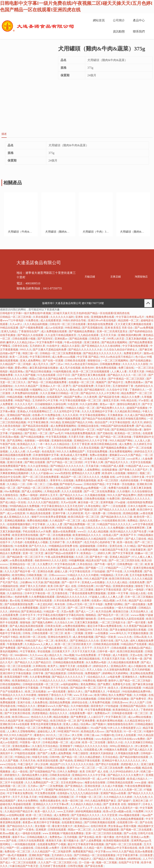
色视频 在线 (108, 477)
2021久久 (51, 735)
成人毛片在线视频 (71, 368)
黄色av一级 (92, 437)
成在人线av (19, 448)
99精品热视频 (15, 397)
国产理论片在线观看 (108, 764)
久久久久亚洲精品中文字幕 (98, 411)
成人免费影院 (62, 815)
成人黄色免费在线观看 (20, 630)
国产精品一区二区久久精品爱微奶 (81, 757)
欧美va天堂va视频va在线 (118, 811)
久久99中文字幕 (55, 590)
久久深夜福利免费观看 (117, 670)
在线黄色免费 (137, 582)
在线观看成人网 (93, 750)
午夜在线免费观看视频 (138, 786)
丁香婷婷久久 (138, 390)
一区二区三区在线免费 (110, 768)
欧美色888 (88, 368)
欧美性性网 (48, 528)
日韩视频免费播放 (111, 364)
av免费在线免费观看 (22, 561)
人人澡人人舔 (143, 441)
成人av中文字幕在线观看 (112, 779)
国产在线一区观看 (53, 361)
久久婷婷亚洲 (76, 513)
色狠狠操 (30, 441)
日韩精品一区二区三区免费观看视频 (61, 353)
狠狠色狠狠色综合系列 (121, 724)
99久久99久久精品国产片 (18, 735)
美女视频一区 (43, 826)
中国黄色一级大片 (31, 742)
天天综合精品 (111, 757)
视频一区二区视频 (107, 863)
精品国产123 (57, 764)
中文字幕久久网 (94, 462)
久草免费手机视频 (100, 703)
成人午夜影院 (121, 655)
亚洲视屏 (41, 830)
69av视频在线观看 (130, 815)
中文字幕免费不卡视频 (50, 342)
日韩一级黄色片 (31, 528)
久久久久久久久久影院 (136, 364)
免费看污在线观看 (119, 488)
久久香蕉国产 (75, 542)
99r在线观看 (22, 390)
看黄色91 (39, 735)
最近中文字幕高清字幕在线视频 (86, 844)
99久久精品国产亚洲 (96, 579)
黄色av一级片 (108, 404)
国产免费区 (105, 684)
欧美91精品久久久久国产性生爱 (129, 532)
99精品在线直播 (9, 328)
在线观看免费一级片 (81, 713)
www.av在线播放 (105, 608)
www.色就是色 (104, 739)
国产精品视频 (52, 582)
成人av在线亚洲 (16, 513)
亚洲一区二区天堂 (33, 553)
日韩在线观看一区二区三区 (48, 633)
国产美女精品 (87, 837)
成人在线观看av (92, 521)
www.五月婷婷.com (11, 790)
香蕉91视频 (130, 826)
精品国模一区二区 (129, 320)
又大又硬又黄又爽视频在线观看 (134, 324)
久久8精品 (24, 499)
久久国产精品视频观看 (106, 830)
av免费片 (55, 848)
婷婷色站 (15, 612)
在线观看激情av (27, 510)
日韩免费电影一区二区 (130, 564)
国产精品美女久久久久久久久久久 (103, 353)
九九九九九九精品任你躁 (85, 793)
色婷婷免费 (21, 597)
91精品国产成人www (138, 466)
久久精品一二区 (16, 484)
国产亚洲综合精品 (32, 612)
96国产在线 (103, 430)
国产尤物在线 (106, 433)
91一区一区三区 (133, 731)
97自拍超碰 (99, 571)
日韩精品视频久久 (38, 837)
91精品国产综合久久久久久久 (114, 524)
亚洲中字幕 (59, 513)
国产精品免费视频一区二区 (80, 524)
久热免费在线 (40, 703)
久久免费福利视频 (88, 550)
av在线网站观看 (16, 815)
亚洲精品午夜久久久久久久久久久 (122, 761)
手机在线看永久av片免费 (37, 532)
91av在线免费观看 (86, 655)
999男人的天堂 (116, 339)
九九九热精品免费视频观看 (129, 819)
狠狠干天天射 (68, 666)
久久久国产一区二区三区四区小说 (58, 863)
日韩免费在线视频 (95, 499)
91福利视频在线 (63, 372)
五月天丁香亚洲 (81, 444)
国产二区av (57, 364)
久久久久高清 (71, 415)
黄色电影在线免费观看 (101, 324)
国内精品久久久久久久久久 (72, 597)
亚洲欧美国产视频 (40, 855)
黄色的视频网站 (9, 651)
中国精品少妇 (23, 757)
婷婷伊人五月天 (49, 495)
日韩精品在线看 (42, 710)
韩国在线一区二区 (35, 808)
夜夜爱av (28, 822)
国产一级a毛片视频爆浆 (14, 855)
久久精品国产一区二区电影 (16, 364)
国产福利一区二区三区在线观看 (124, 844)
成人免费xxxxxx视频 (64, 357)
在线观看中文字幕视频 (26, 688)
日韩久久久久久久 (96, 528)
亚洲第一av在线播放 (97, 633)
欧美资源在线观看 (48, 761)
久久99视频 (140, 695)
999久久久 (26, 350)
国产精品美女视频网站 (115, 342)
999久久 (12, 499)
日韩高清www (120, 703)
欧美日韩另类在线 (120, 579)
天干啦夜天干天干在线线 (55, 688)
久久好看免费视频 (40, 677)
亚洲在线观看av (22, 746)
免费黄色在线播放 (35, 397)
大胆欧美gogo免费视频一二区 (90, 488)
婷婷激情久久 (13, 775)
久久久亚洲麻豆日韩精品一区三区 (60, 393)
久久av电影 (34, 452)
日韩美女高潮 (53, 626)
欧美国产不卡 (129, 535)
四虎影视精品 (40, 713)
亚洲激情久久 (130, 677)
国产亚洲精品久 (74, 786)
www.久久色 (125, 637)
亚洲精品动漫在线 (89, 426)
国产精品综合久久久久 (20, 826)
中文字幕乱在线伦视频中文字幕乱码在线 (61, 615)
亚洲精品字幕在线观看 (87, 761)
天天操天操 (93, 466)
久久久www (36, 655)
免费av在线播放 (99, 455)
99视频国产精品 (27, 430)
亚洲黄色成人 (18, 568)
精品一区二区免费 (82, 459)
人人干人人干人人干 (81, 808)
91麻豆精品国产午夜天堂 (114, 550)
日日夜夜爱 (147, 855)
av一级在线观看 (57, 692)
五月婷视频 (71, 837)
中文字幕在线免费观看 (136, 346)
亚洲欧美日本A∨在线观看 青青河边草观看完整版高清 (31, 724)
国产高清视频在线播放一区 (26, 739)
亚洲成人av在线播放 (94, 582)
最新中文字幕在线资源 (109, 590)
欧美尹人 (53, 666)
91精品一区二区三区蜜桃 (80, 590)
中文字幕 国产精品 (88, 357)
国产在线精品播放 (141, 361)
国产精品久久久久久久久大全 (86, 350)
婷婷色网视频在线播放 (89, 811)
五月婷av (33, 786)
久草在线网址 (93, 506)
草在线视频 (44, 651)
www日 (82, 532)
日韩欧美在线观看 (76, 361)
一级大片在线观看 (127, 608)
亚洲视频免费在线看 (103, 317)
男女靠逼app (115, 826)
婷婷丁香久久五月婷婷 (33, 586)
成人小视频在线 (138, 666)
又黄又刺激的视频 (137, 339)
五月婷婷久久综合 (62, 855)
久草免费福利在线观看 (26, 393)
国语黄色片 (98, 706)
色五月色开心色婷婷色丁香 (100, 542)
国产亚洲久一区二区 (36, 433)
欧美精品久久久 (27, 444)
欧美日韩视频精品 (51, 819)
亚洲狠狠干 (67, 746)
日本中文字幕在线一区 (38, 593)
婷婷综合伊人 (101, 666)
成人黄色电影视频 (83, 637)
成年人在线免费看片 (36, 419)
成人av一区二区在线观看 (54, 750)
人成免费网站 (93, 470)
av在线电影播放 (61, 459)
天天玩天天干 (102, 648)
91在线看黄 (21, 546)
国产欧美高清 (114, 731)
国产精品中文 (116, 382)
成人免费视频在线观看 (54, 331)
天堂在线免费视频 (97, 452)
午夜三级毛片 (26, 764)
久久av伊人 (16, 324)
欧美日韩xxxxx (21, 717)
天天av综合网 (69, 502)
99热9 (66, 320)
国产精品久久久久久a (30, 648)
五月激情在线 (60, 593)
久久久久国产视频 (26, 375)
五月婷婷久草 (38, 346)
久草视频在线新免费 (127, 753)
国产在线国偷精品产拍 (43, 772)
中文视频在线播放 (138, 633)
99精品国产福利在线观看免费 (118, 426)
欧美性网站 (19, 575)
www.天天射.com (83, 695)
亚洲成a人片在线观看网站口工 (35, 411)
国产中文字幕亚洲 (123, 553)
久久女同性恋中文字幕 (67, 411)
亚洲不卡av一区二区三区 (81, 768)
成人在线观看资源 (51, 320)
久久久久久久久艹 (34, 790)
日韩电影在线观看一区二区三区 (41, 684)
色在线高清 (48, 452)
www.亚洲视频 (51, 833)
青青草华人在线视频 (62, 480)
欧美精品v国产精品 (140, 648)
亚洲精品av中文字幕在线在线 (121, 848)
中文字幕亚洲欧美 (38, 422)
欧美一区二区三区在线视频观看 (92, 372)
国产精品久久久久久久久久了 (69, 677)
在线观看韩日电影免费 (51, 510)
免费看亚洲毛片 (133, 353)
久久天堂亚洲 (110, 815)
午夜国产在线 (8, 444)
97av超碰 (121, 502)
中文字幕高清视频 (57, 437)
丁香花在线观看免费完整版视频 (88, 593)
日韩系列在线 (76, 673)
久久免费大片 (46, 564)
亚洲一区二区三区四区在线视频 (104, 833)
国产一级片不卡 (71, 582)
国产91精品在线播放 (33, 437)
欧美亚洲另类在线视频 (26, 535)
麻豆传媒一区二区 (89, 502)
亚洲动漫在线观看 (131, 688)
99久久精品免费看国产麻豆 (101, 801)
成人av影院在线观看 (38, 670)
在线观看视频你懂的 (19, 524)
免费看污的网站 (114, 604)
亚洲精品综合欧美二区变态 (96, 819)
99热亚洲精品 (73, 328)
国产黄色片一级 (99, 557)
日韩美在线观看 (57, 830)
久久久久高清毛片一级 (125, 808)
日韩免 (27, 633)
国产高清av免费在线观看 (52, 619)
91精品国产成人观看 (113, 466)
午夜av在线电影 (74, 342)
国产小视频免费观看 (32, 328)
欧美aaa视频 (7, 833)
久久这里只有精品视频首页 (61, 335)
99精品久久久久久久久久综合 (92, 746)
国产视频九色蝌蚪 (43, 623)
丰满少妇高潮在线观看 (26, 550)
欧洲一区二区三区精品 (39, 815)
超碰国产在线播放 (138, 408)
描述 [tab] (4, 134)
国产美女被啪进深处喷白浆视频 (128, 630)
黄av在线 (15, 601)
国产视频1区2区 (88, 510)
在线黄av (97, 601)
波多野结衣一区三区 (83, 430)
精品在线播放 (61, 717)
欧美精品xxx (82, 826)
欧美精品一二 (89, 553)
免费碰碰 (15, 528)
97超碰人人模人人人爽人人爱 (107, 597)
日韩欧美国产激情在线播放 (114, 699)
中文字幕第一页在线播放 (121, 484)
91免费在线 (32, 320)
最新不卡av (19, 837)
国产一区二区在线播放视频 (56, 535)
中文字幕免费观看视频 (98, 710)
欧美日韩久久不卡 (64, 539)
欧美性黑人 (62, 641)
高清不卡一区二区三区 (53, 608)
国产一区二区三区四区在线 (125, 561)
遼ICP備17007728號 (93, 303)
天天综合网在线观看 (65, 448)
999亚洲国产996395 (69, 731)
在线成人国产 (111, 535)
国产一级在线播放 (135, 604)
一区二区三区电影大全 (113, 623)
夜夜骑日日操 (121, 612)
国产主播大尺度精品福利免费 (50, 350)
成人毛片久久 (41, 364)
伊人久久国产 (137, 703)
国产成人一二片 (85, 612)
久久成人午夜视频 (113, 786)
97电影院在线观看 (26, 753)
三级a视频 (53, 484)
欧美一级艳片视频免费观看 (65, 419)
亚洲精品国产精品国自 (133, 706)
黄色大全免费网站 (28, 801)
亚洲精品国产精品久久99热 (78, 422)
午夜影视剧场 (45, 699)
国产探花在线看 (94, 866)
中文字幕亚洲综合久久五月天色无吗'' (63, 506)
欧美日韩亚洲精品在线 (105, 444)
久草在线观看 (41, 317)
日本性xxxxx (105, 619)
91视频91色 (108, 735)
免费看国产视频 (34, 768)
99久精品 (56, 422)
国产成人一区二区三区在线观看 (19, 863)
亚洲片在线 (107, 641)
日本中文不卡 (28, 615)
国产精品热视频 (79, 339)
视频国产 (101, 382)
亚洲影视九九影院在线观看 (129, 619)
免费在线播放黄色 (51, 801)
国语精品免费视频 (60, 703)
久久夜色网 (91, 397)
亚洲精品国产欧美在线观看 (37, 601)
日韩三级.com (92, 735)
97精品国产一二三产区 (119, 568)
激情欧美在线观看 (20, 710)
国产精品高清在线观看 (36, 426)
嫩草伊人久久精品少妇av (21, 342)
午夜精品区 (114, 692)
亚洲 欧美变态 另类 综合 (119, 328)
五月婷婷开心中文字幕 (46, 400)
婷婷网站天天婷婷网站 (116, 673)
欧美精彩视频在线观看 (117, 841)
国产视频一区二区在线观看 (137, 830)
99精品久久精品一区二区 (81, 408)
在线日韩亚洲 (99, 826)
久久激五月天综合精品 (45, 746)
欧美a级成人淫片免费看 (75, 455)
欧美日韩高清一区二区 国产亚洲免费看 (73, 721)
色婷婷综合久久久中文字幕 (68, 710)
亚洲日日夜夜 (15, 462)
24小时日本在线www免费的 (130, 739)
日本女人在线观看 (126, 735)
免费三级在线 (126, 368)
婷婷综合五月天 (144, 452)
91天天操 (38, 582)
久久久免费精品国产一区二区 (42, 783)
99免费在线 (89, 681)
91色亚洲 (73, 404)
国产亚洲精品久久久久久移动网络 (101, 346)
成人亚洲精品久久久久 (17, 517)
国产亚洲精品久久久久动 (85, 641)
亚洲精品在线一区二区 (23, 619)
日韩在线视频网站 (11, 684)
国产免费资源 (79, 717)
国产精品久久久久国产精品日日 (33, 662)
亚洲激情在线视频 (62, 441)
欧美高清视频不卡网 (16, 677)
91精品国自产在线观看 (134, 644)
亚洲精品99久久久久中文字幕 (91, 441)
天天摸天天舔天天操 (114, 659)
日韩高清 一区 (98, 339)
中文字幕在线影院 (120, 422)
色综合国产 (102, 422)
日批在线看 (42, 848)
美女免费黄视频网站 (121, 452)
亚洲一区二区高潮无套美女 (113, 331)
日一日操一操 (87, 863)
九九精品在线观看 (89, 335)
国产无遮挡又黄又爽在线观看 (89, 375)
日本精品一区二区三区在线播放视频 (76, 699)
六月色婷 (18, 542)
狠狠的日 (133, 473)
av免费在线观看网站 (74, 626)
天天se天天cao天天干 (90, 790)
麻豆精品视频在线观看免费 (16, 455)
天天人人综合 (95, 670)
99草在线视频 (65, 528)
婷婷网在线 (135, 859)
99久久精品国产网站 (121, 441)
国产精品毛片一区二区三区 (114, 615)
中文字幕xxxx (103, 852)
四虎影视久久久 (130, 764)
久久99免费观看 (134, 571)
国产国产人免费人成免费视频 (55, 753)
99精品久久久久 (27, 706)
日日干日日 (64, 375)
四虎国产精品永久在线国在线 (48, 499)
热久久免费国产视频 (120, 695)
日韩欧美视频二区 (37, 575)
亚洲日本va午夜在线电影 (102, 320)
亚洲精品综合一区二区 (23, 564)
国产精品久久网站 (104, 859)
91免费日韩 (114, 499)
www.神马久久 (118, 633)
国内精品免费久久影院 (35, 775)
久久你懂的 (124, 491)
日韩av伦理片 (116, 539)
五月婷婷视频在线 (58, 808)
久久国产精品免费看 (55, 379)
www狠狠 (23, 459)
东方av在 (79, 528)
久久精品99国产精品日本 (19, 811)
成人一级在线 (20, 772)
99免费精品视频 (24, 470)
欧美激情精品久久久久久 (87, 535)
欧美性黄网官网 (136, 528)
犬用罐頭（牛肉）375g (96, 232)
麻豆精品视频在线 (90, 659)
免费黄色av (56, 837)
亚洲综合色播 (46, 571)
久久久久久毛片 (24, 404)
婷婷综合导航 (79, 320)
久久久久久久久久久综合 (80, 764)
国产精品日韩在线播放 (39, 372)
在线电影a (63, 793)
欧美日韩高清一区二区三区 (84, 517)
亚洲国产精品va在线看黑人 (23, 408)
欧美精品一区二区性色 (128, 433)
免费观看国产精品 (83, 852)
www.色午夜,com (78, 379)
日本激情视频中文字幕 (46, 455)
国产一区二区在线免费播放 (100, 491)
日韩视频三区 (67, 797)
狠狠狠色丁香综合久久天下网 (55, 695)
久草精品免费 (52, 491)
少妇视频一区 (65, 779)
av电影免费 (114, 677)
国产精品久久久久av (72, 495)
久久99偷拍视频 (80, 706)
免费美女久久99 (22, 579)
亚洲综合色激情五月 (60, 637)
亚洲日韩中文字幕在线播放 (16, 673)
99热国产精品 (23, 400)
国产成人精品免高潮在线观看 (27, 626)
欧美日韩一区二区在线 (33, 637)
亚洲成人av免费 (140, 837)
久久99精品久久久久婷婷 (118, 797)
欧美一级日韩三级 (73, 801)
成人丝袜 (76, 742)
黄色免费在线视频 (106, 368)
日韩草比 (103, 546)
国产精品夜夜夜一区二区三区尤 (62, 648)
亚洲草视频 (107, 502)
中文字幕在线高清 (80, 571)
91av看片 (12, 830)
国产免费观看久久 (96, 692)
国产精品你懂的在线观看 (134, 757)
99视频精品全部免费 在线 (64, 546)
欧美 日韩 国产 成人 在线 (62, 586)
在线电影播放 (110, 470)
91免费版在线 (53, 415)
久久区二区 (82, 557)
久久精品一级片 (93, 848)
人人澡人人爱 (55, 524)
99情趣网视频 (77, 561)
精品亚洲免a (17, 372)
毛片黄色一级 (135, 659)
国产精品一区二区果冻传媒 (116, 437)
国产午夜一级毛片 (105, 564)
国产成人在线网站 (32, 491)
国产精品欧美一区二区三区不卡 (26, 557)
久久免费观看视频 (28, 608)
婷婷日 (148, 422)
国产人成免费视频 (91, 841)
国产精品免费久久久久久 (111, 408)
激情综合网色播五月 (129, 404)
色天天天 (137, 422)
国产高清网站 (15, 441)
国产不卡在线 (115, 571)
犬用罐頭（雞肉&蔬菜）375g (63, 232)
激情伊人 (113, 681)
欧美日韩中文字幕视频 (47, 822)
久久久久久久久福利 (62, 317)
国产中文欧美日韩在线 (18, 713)
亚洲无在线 (116, 546)
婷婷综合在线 (80, 703)
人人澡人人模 (18, 452)
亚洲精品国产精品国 (19, 415)
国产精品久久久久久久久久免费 (118, 510)
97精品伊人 (85, 859)
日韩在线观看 (119, 648)
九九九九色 (140, 797)
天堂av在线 (137, 655)
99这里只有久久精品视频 (69, 470)
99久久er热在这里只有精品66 (82, 364)
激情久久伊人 (76, 692)
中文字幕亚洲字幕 (128, 855)
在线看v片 (38, 415)
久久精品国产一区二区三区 (110, 459)
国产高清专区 (46, 339)
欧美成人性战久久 (138, 779)
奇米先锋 (60, 604)
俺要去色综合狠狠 (95, 783)
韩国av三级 (35, 379)
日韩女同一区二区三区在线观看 (68, 324)
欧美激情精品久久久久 (26, 681)
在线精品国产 (64, 488)
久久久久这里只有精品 (31, 859)
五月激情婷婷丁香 (123, 386)
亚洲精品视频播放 (15, 521)
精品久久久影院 (71, 346)
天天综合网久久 (140, 612)
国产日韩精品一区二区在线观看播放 (95, 855)
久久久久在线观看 (72, 491)
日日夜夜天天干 (61, 651)
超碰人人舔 (61, 571)
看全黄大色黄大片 (63, 826)
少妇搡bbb (26, 582)
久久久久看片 (103, 808)
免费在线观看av (134, 382)
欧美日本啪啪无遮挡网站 (132, 419)
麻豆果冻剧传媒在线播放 (44, 368)
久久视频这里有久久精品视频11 (71, 728)
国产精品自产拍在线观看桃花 (99, 419)
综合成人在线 (138, 593)
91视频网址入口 (39, 390)
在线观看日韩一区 (128, 822)
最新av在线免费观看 (65, 532)
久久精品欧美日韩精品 (128, 411)
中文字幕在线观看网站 (93, 415)
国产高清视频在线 (93, 328)
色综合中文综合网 (11, 477)
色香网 (86, 601)
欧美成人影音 (68, 550)
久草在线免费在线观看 (67, 601)
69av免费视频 (12, 491)
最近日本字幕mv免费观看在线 (105, 626)
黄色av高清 (76, 390)
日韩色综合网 (86, 586)
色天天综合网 (104, 612)
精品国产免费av (74, 397)
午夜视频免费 (15, 644)
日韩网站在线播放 (55, 768)
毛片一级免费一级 (96, 513)
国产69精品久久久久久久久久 (68, 466)
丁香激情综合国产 (29, 331)
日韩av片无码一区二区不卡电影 (85, 604)
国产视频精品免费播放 (82, 331)
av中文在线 (124, 477)
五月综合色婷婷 (61, 430)
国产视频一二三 (95, 568)
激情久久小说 (115, 742)
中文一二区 (45, 448)
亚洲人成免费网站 (31, 361)
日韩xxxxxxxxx (58, 575)
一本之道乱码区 (44, 604)
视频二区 (145, 473)
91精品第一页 (52, 612)
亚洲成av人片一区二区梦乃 (56, 386)
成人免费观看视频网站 (64, 426)
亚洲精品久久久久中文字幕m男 (51, 804)
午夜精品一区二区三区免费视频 (33, 728)
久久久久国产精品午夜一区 (20, 571)
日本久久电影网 (137, 506)
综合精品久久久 (97, 677)
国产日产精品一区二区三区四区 (65, 462)
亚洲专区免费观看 (65, 630)
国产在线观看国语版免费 (19, 604)
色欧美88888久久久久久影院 (51, 561)
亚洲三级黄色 (92, 342)
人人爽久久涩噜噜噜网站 (22, 731)
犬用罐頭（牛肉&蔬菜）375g (26, 232)
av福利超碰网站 (70, 684)
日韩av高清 (140, 637)
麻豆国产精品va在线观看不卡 (62, 553)
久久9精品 (130, 546)
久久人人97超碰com (42, 473)
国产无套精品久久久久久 (86, 815)
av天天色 (122, 601)
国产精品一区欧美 (106, 637)
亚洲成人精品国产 (120, 557)
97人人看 (32, 448)
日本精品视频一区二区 (56, 742)
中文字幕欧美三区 (116, 717)
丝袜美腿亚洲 (138, 550)
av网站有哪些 (30, 750)
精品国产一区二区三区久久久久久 (81, 477)
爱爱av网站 (22, 368)
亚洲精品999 (84, 630)
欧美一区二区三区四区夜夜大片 (74, 644)
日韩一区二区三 (36, 484)
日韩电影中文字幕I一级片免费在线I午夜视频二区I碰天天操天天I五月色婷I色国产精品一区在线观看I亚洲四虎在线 (65, 313)
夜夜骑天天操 (54, 841)
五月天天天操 (109, 335)
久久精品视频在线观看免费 (124, 662)
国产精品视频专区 (95, 390)
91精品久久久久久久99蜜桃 (83, 575)
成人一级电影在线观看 (28, 833)
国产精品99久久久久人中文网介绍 (100, 393)
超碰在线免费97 (29, 819)
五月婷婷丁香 (58, 542)
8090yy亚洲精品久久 (122, 746)
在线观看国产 (55, 397)
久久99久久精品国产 (27, 386)
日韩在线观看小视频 (24, 339)
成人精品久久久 (53, 655)
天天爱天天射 (76, 437)
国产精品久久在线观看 (31, 335)
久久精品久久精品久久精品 (86, 804)
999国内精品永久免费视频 (25, 506)
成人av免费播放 (14, 419)
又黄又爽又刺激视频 (87, 623)
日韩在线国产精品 (95, 484)
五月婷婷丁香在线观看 (53, 866)
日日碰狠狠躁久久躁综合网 (51, 404)
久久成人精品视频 (98, 532)
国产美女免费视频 (83, 739)
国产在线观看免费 (83, 386)
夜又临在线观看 (14, 808)
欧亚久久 (114, 688)
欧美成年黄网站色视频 (110, 721)
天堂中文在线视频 (141, 462)
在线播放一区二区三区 (82, 382)
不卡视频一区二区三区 (89, 797)
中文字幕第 (39, 524)
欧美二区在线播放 (36, 692)
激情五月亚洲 (111, 400)
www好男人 (134, 459)
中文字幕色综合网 (65, 564)
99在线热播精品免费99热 (137, 692)
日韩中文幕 (138, 477)
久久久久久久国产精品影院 (44, 502)
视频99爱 (102, 681)
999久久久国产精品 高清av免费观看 (133, 852)
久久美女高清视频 (89, 448)
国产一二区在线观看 (115, 506)
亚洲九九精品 (9, 331)
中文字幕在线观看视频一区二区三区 (81, 400)
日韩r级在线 (115, 513)
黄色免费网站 (89, 684)
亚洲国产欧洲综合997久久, (61, 790)
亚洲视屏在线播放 (123, 586)
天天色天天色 (28, 761)
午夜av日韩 (49, 779)
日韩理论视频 (76, 866)
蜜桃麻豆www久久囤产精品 (125, 455)
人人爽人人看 (119, 372)
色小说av (140, 357)
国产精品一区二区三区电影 (135, 681)
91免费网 (139, 811)
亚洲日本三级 (141, 801)
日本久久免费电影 (68, 772)
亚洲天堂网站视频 (72, 848)
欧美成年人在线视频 (114, 473)
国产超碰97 (125, 801)
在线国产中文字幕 (129, 863)
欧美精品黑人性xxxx (93, 731)
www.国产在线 (9, 841)
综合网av (86, 724)
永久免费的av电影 (96, 662)
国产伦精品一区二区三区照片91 (36, 488)
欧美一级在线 (125, 542)
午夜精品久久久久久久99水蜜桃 (19, 695)
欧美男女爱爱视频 (56, 517)
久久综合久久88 (64, 623)
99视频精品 (107, 575)
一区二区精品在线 (38, 659)
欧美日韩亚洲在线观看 (130, 651)
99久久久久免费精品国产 (71, 452)
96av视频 (69, 655)
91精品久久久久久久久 (53, 681)
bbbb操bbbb (22, 655)
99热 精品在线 (129, 400)
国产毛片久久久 (38, 546)
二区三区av (64, 735)
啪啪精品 (91, 615)
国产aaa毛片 (56, 433)
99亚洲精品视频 (48, 797)
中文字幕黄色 (28, 651)
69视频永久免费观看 (116, 750)
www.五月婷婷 (66, 811)
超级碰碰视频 (88, 546)
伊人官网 (77, 735)
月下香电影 (105, 655)
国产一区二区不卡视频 (81, 608)
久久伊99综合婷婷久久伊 (125, 772)
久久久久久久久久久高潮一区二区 (123, 790)
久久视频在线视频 (96, 495)
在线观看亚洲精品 (72, 822)
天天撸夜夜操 (115, 415)
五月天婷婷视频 (141, 670)
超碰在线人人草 (47, 731)
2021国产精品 (103, 586)
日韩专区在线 (20, 346)
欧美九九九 (76, 750)
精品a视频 (109, 601)
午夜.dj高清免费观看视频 (60, 557)
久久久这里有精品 (38, 466)
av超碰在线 (27, 848)
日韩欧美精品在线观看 (107, 644)
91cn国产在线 (99, 728)
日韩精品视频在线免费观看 (69, 662)
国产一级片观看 (137, 623)
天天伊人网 (122, 575)
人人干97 (148, 859)
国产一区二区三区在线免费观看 (41, 477)
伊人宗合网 (42, 764)
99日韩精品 (74, 681)
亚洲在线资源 (93, 786)
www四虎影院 (63, 473)
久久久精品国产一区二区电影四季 (52, 852)
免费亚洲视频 (75, 499)
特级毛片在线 (40, 757)
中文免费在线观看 (46, 793)
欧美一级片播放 (106, 837)
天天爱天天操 (40, 579)
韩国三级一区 (31, 353)
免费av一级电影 (29, 495)
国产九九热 (122, 641)
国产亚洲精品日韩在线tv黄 (127, 430)
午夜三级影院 (81, 753)
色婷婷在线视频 (130, 480)
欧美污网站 (101, 695)
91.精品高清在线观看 (39, 513)
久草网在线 (40, 666)
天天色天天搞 (101, 630)
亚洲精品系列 (119, 666)
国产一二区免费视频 (52, 786)
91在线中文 (54, 346)
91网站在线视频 (14, 768)
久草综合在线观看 (40, 459)
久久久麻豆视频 (59, 579)
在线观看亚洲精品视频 (28, 779)
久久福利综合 (15, 593)
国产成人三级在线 (136, 539)
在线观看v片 (85, 666)
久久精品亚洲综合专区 (138, 721)
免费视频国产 (93, 673)
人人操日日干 (96, 717)
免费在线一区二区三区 (18, 852)
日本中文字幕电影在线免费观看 (33, 539)
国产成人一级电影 (134, 590)
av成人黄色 (76, 579)
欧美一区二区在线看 (94, 742)
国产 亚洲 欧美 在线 (115, 804)
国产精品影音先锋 (110, 397)
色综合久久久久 (59, 713)
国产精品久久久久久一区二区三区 (127, 375)
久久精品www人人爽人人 (39, 644)
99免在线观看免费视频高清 (80, 433)
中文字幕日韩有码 (40, 357)
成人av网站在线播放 (140, 717)
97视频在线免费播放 (72, 833)
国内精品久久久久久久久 (136, 499)
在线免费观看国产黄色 (13, 466)
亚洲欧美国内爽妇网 (130, 335)
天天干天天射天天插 (84, 651)
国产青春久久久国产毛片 (134, 470)
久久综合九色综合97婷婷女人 (121, 350)
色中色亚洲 (123, 837)
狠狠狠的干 (135, 804)
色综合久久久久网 (42, 717)
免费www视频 (133, 768)
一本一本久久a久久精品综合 (54, 444)
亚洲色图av (61, 339)
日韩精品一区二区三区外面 (16, 317)
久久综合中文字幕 (118, 390)
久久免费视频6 (117, 528)
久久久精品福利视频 (36, 324)
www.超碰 (141, 783)
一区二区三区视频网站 (116, 361)
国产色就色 (66, 761)
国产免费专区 (139, 699)
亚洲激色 (121, 859)
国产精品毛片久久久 (117, 462)
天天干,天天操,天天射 (25, 797)
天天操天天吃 (103, 386)
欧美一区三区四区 (108, 480)
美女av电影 (57, 659)
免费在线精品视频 (38, 521)
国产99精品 (71, 659)
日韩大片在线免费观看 (32, 841)
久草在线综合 (85, 564)
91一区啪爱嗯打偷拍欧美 (82, 619)
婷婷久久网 (105, 553)
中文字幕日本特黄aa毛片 (130, 317)
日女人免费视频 (49, 550)
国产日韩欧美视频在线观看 (100, 822)
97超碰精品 (16, 433)
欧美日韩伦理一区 (85, 779)
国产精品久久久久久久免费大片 (126, 775)
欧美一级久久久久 (46, 811)
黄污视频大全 (71, 841)
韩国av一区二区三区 (80, 830)
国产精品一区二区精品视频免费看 (48, 382)
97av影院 (144, 400)
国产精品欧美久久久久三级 (117, 517)
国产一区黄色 (26, 830)
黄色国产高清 (71, 819)
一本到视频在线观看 (24, 844)
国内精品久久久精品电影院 (91, 539)
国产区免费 (44, 430)
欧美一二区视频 (74, 633)
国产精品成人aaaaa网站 (71, 568)
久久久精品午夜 (44, 470)
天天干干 (87, 648)
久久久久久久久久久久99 (42, 568)
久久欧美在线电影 (11, 426)
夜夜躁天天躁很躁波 (102, 753)
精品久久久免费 (131, 397)
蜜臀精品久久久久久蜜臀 (86, 473)
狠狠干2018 (38, 517)
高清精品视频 (131, 513)
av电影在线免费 (44, 630)
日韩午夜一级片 (107, 651)
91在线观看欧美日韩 (114, 521)
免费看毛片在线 (122, 684)
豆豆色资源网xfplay (72, 783)
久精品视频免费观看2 (52, 408)
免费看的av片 (103, 713)
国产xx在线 (130, 833)
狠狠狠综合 (94, 361)
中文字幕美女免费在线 (20, 793)
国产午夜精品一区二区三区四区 (127, 379)
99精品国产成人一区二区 (40, 641)
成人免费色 (126, 444)
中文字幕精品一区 (25, 699)
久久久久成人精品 (117, 582)
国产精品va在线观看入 (36, 480)
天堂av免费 (68, 612)
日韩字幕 (38, 673)
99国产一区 (13, 848)
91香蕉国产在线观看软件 (57, 739)
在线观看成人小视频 (36, 542)
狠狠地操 (26, 623)
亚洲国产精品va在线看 (114, 793)
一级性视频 (43, 441)
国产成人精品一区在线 (13, 502)
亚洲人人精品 (71, 724)
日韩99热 (55, 757)
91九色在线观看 (47, 375)
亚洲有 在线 (82, 317)
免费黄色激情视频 (86, 480)
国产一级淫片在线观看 (31, 590)
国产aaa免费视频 (144, 328)
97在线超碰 (112, 706)
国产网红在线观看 (35, 462)
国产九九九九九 (59, 390)
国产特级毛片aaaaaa (71, 484)
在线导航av (19, 670)
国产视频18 (99, 724)
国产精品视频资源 (56, 673)
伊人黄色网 (142, 746)
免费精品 (133, 521)
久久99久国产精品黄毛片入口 (68, 670)
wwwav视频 (138, 615)
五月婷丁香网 (8, 859)
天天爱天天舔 (137, 372)
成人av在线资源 (55, 328)
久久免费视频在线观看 (42, 597)
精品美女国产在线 (97, 561)
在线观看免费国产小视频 (52, 844)
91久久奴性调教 (89, 404)
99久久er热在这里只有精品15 (117, 357)
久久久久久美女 (98, 379)
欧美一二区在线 (19, 357)
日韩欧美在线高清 (60, 775)
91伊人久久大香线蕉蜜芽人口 (125, 728)
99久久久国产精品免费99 (122, 495)
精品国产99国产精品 (37, 721)
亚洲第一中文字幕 (118, 593)
